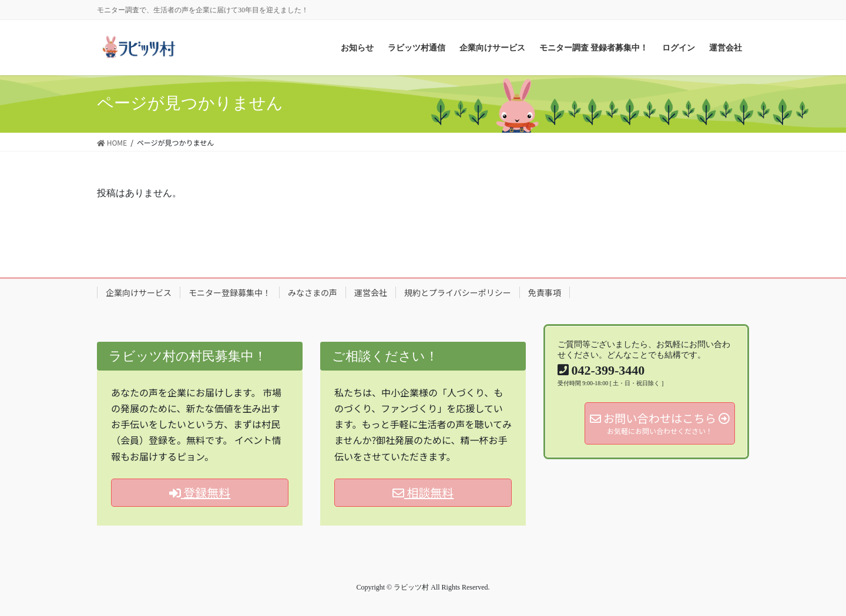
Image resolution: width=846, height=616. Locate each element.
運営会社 (371, 292)
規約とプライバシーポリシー (458, 292)
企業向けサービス (139, 292)
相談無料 (423, 492)
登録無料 (200, 492)
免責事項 (545, 292)
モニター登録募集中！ (230, 292)
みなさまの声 (313, 292)
